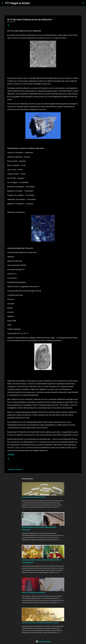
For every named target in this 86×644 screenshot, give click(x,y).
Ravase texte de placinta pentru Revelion (34, 497)
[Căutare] (84, 3)
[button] (8, 25)
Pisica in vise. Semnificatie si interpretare (34, 593)
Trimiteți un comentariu (15, 469)
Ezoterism (11, 455)
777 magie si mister (18, 3)
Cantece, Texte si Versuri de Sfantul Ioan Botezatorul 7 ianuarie (40, 623)
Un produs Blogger (43, 642)
